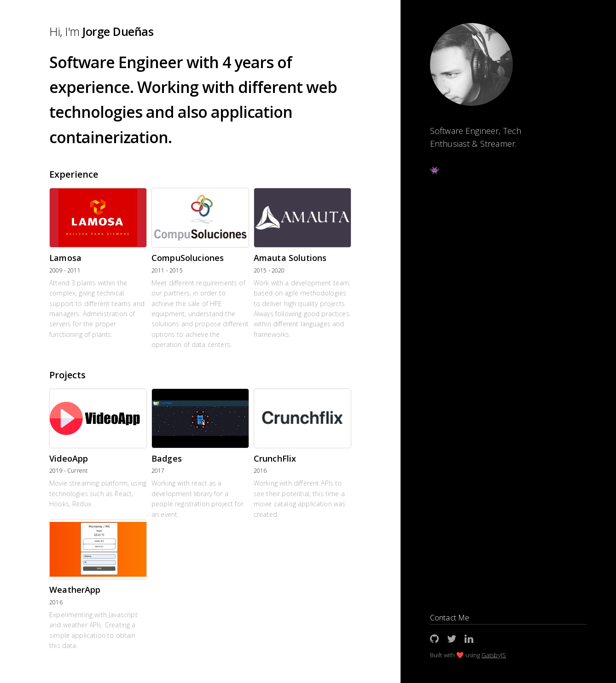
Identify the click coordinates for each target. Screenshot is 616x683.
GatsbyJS (494, 655)
